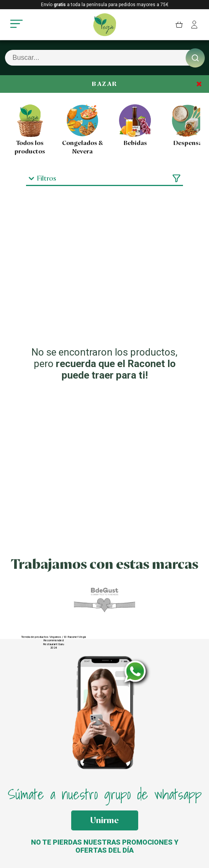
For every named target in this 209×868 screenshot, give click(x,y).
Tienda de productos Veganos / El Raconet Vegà (54, 637)
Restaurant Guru (53, 644)
